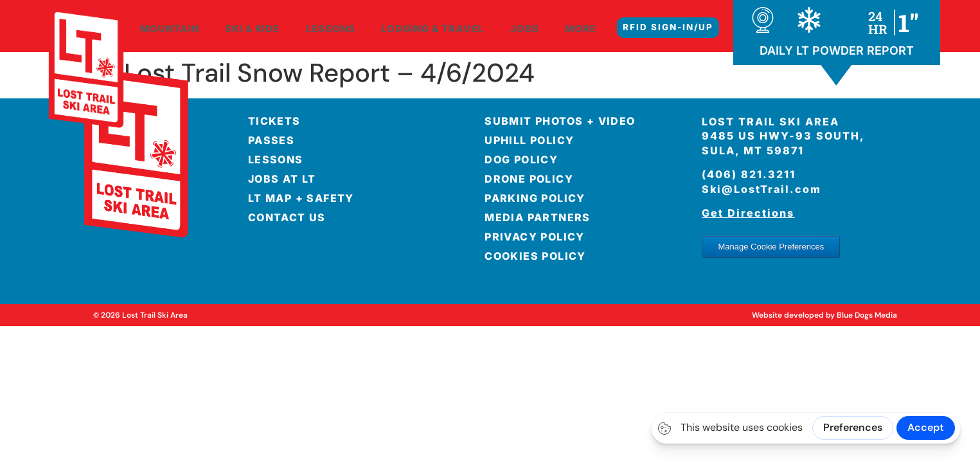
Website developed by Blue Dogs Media (824, 315)
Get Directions (748, 213)
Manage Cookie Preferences (771, 247)
